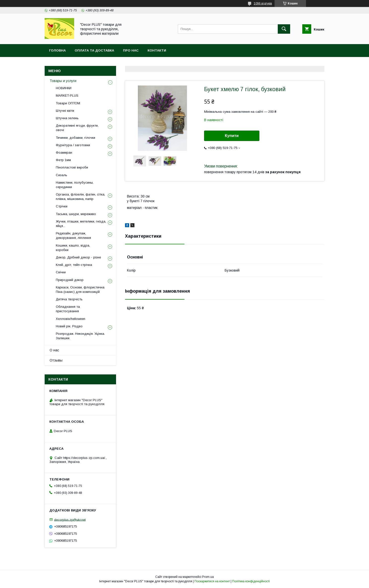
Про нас (131, 50)
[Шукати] (284, 29)
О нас (54, 350)
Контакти (157, 50)
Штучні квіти (65, 111)
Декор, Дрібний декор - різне (78, 257)
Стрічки (62, 206)
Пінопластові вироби (72, 167)
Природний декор (70, 280)
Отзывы (56, 360)
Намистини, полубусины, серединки (75, 185)
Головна (57, 50)
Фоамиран (64, 153)
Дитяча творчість (69, 299)
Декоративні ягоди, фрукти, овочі (77, 128)
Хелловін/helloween (71, 319)
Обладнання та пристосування (68, 309)
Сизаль (61, 175)
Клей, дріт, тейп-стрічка (74, 265)
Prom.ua (208, 577)
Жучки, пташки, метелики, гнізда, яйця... (81, 224)
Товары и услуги (63, 81)
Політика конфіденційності (251, 581)
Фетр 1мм (63, 160)
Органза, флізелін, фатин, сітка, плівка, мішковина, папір (80, 197)
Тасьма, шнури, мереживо (76, 214)
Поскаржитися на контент (212, 581)
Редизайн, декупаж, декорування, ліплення (73, 236)
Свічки (61, 272)
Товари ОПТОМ (68, 103)
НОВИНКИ (64, 88)
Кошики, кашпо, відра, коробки (73, 248)
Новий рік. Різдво (69, 326)
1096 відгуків (263, 3)
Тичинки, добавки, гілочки (76, 138)
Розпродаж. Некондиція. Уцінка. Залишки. (80, 336)
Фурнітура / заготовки (73, 145)
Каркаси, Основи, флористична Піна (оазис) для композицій (80, 290)
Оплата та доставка (94, 50)
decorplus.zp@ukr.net (70, 519)
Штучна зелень (67, 118)
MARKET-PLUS (67, 96)
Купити (232, 136)
